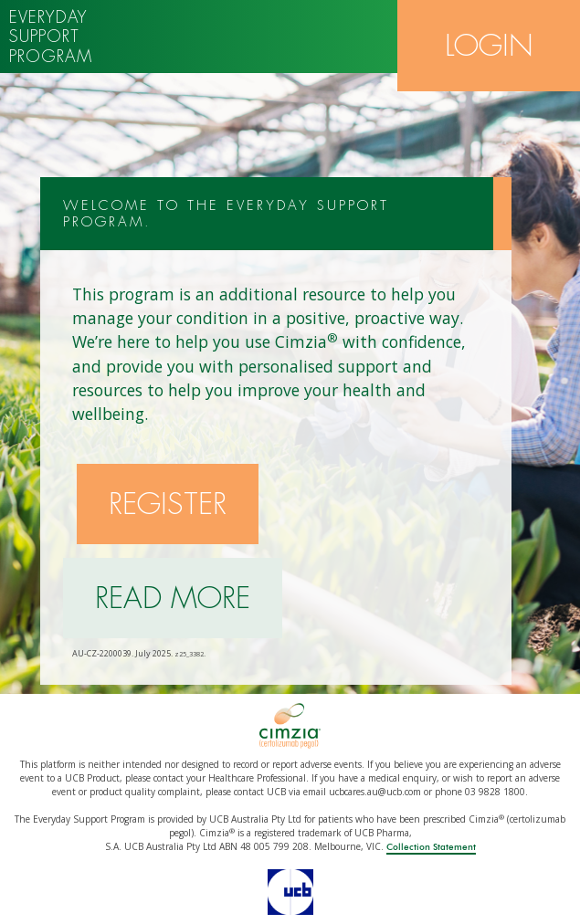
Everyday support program (51, 37)
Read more (173, 598)
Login (489, 46)
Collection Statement (431, 847)
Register (168, 504)
